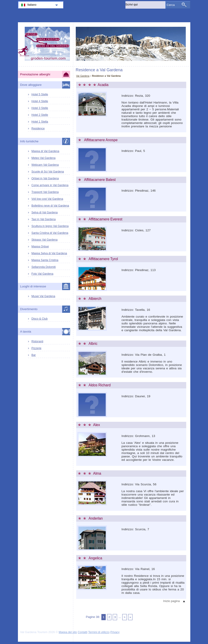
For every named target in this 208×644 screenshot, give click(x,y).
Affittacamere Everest (106, 219)
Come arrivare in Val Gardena (50, 185)
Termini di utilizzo (99, 632)
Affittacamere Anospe (101, 140)
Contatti (83, 632)
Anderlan (96, 518)
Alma (97, 473)
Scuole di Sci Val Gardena (48, 172)
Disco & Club (40, 319)
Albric (93, 344)
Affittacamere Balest (100, 180)
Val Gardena (83, 76)
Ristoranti (37, 341)
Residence (38, 128)
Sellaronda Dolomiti (44, 267)
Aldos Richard (100, 385)
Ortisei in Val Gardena (45, 178)
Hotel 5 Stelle (40, 94)
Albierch (95, 299)
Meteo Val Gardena (44, 158)
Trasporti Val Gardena (45, 192)
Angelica (95, 558)
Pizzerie (37, 348)
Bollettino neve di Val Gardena (50, 206)
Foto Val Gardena (43, 274)
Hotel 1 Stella (40, 122)
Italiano (32, 5)
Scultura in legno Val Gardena (50, 226)
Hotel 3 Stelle (40, 108)
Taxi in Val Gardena (44, 219)
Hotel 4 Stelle (40, 101)
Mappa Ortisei (40, 247)
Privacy (115, 632)
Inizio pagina (172, 601)
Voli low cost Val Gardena (47, 199)
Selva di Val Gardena (45, 212)
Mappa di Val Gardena (45, 151)
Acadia (103, 85)
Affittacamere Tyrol (103, 259)
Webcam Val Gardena (45, 165)
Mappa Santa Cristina (45, 260)
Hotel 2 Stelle (40, 115)
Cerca (171, 5)
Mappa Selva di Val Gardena (49, 253)
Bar (34, 355)
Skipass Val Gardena (45, 240)
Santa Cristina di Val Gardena (50, 233)
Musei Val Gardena (43, 296)
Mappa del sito (68, 632)
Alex (97, 425)
